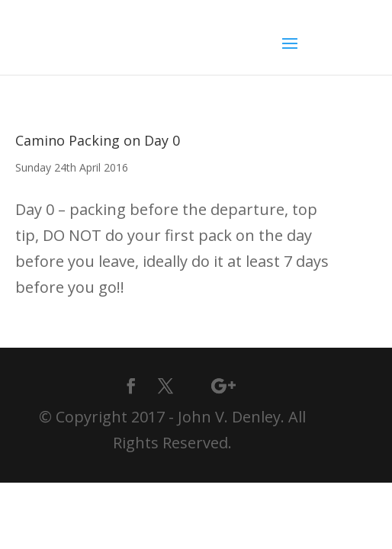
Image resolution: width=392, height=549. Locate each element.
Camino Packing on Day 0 (98, 140)
